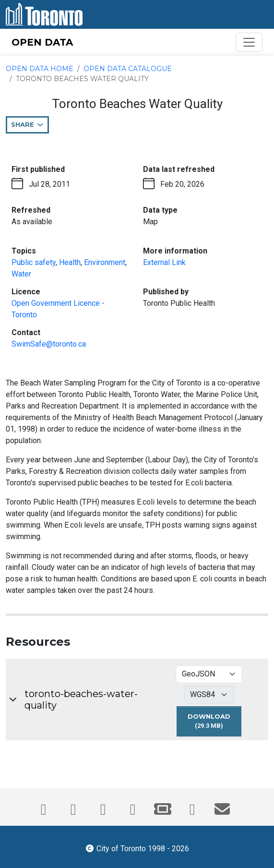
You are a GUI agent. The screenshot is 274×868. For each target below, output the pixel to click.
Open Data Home (40, 69)
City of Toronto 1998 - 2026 (137, 848)
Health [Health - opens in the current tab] (70, 262)
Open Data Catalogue (128, 69)
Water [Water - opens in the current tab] (21, 274)
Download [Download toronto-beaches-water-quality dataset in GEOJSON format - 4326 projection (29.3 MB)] (214, 724)
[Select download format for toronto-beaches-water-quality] (209, 674)
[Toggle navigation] (249, 42)
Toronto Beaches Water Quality (82, 79)
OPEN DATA (42, 42)
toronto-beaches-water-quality (81, 699)
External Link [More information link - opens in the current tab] (164, 262)
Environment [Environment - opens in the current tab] (105, 262)
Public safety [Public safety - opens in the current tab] (34, 262)
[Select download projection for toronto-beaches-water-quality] (209, 695)
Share (30, 127)
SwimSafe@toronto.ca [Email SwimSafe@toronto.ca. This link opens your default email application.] (49, 344)
